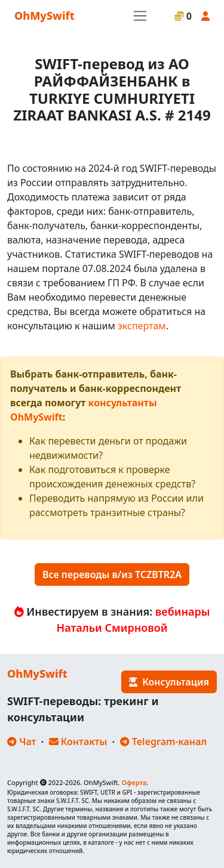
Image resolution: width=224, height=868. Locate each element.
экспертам (142, 326)
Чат (22, 742)
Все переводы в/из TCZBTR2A (112, 574)
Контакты (78, 742)
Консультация (169, 682)
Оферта (134, 782)
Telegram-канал (163, 742)
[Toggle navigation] (140, 16)
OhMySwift (45, 16)
